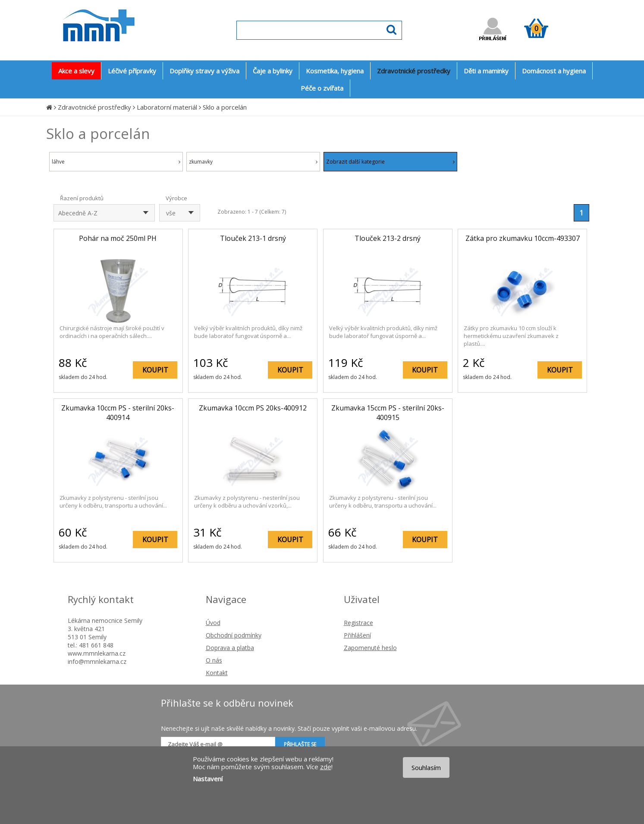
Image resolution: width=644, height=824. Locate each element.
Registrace (358, 623)
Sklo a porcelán (225, 107)
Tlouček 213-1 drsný (253, 238)
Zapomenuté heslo (370, 648)
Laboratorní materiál (167, 107)
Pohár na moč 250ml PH (118, 238)
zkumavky (253, 162)
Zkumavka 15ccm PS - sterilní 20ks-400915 (388, 413)
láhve (116, 162)
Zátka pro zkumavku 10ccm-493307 (523, 238)
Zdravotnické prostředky (94, 107)
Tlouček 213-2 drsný (388, 238)
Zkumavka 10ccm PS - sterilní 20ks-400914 (118, 413)
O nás (214, 660)
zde (326, 767)
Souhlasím (426, 767)
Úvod (213, 623)
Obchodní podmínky (234, 635)
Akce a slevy (76, 71)
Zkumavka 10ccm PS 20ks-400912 (253, 408)
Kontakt (217, 673)
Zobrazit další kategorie (390, 162)
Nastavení (208, 779)
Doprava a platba (230, 648)
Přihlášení (357, 635)
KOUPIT (155, 370)
